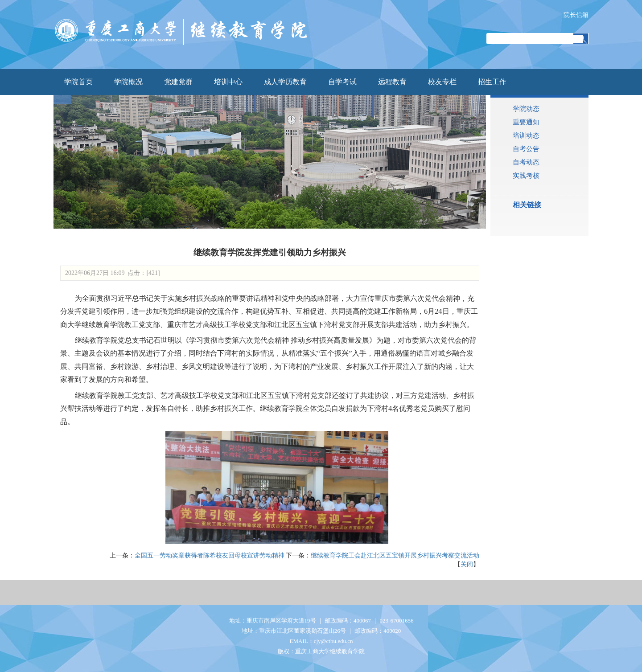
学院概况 (128, 82)
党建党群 (178, 82)
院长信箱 (576, 15)
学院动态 (526, 109)
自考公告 (526, 149)
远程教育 (392, 82)
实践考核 (526, 176)
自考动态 (526, 162)
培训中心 (228, 82)
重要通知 (526, 122)
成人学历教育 (285, 82)
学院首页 (78, 82)
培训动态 (526, 135)
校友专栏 (442, 82)
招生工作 (492, 82)
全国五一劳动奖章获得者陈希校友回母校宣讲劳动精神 (210, 555)
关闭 (467, 564)
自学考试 (342, 82)
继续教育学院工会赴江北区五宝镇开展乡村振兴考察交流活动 (395, 555)
